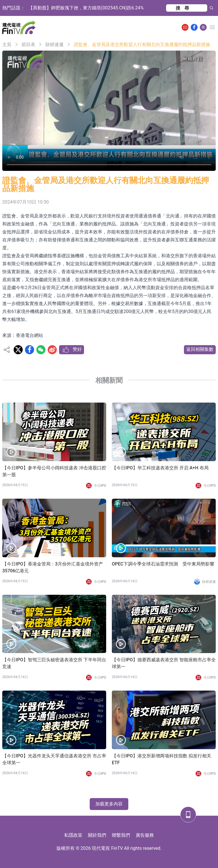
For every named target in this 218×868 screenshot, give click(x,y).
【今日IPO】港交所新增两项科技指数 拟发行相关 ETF (162, 759)
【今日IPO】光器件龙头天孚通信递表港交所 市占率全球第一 (54, 759)
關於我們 (97, 835)
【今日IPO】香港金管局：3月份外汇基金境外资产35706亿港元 (53, 567)
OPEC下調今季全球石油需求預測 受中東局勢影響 (163, 564)
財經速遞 (54, 44)
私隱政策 (73, 835)
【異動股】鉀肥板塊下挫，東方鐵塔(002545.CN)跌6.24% (86, 8)
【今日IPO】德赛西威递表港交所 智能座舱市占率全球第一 (164, 663)
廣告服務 (145, 835)
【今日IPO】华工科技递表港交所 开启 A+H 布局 (160, 468)
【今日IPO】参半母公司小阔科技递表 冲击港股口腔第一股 (54, 471)
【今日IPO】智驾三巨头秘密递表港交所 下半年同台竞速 (54, 663)
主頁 (7, 44)
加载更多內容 (109, 804)
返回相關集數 (200, 349)
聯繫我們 (121, 835)
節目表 (28, 44)
